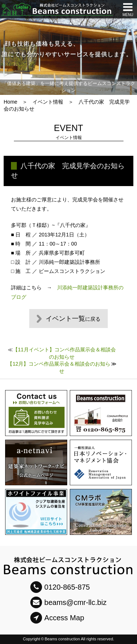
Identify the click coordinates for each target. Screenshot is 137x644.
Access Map (57, 618)
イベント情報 (48, 102)
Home (10, 102)
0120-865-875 (60, 587)
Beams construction (62, 639)
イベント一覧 (73, 319)
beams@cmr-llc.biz (68, 602)
